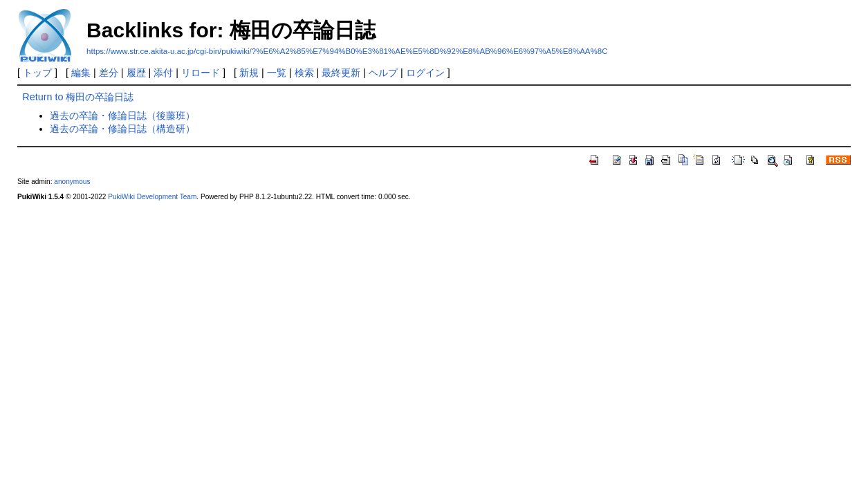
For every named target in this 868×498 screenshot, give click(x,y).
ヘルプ (383, 73)
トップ (37, 73)
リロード (201, 73)
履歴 (136, 73)
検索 (304, 73)
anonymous (72, 182)
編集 (81, 73)
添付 (163, 73)
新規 (249, 73)
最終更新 (341, 73)
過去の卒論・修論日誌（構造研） (122, 129)
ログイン (425, 73)
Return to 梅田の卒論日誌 (78, 97)
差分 (109, 73)
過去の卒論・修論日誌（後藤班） (122, 116)
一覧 (277, 73)
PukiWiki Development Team (152, 197)
